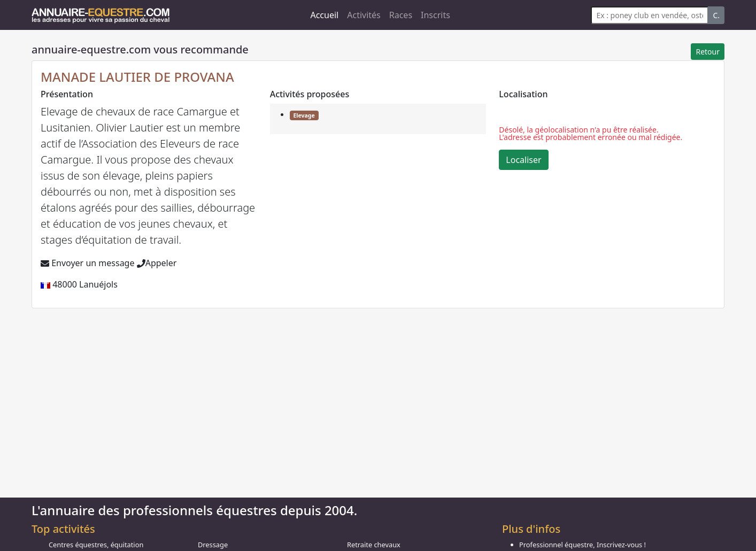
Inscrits (435, 15)
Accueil (324, 15)
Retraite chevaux (374, 545)
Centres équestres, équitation (96, 545)
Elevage (304, 115)
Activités (364, 15)
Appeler (157, 263)
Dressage (213, 545)
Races (401, 15)
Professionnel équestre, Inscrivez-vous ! (583, 545)
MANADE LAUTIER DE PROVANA (137, 77)
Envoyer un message (87, 263)
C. (716, 15)
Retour (708, 52)
